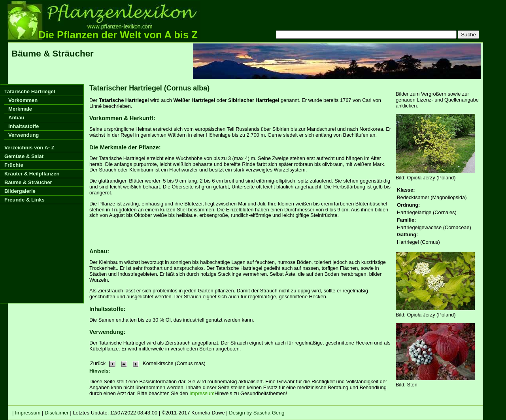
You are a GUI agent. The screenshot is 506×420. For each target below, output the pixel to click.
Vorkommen (23, 100)
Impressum (202, 393)
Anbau (16, 118)
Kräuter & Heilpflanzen (32, 174)
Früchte (14, 165)
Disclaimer (57, 413)
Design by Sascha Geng (257, 413)
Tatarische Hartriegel (30, 91)
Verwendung (24, 135)
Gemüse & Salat (24, 156)
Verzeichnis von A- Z (29, 148)
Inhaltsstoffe (24, 126)
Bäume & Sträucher (28, 182)
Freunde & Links (25, 200)
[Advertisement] (337, 61)
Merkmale (20, 109)
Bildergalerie (20, 191)
